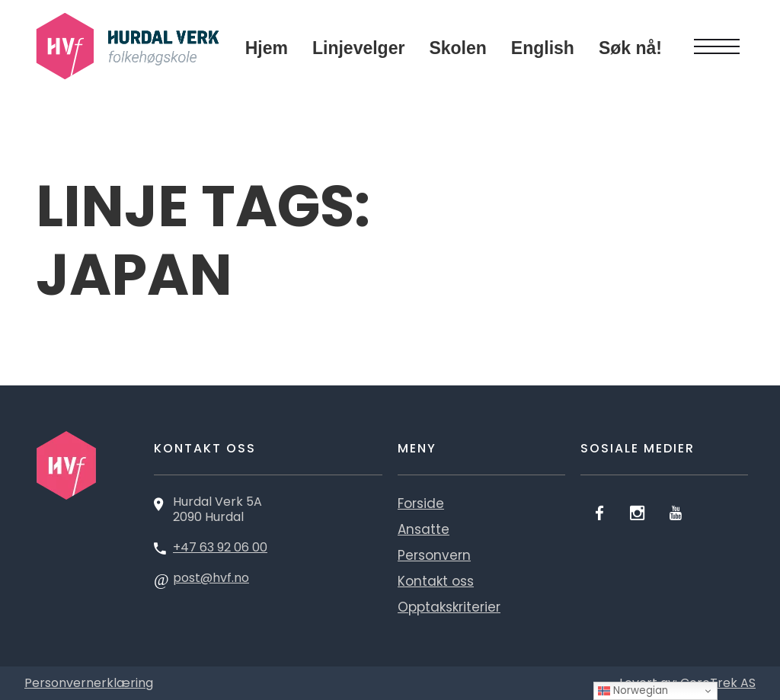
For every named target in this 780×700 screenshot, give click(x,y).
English (543, 48)
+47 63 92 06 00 (220, 547)
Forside (421, 503)
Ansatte (424, 529)
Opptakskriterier (449, 607)
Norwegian (633, 690)
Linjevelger (358, 48)
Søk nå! (630, 48)
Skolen (457, 48)
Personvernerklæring (89, 683)
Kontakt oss (436, 581)
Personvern (434, 555)
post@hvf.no (211, 578)
